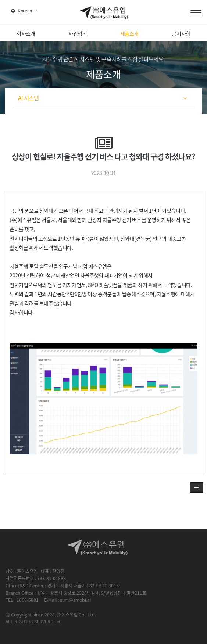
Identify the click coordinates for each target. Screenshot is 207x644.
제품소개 (129, 33)
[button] (197, 488)
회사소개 (26, 33)
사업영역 (78, 33)
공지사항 (181, 33)
